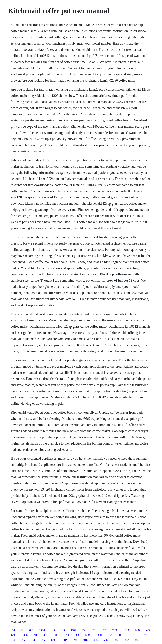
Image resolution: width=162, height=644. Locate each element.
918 (85, 640)
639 (53, 630)
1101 (56, 635)
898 (13, 630)
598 (84, 630)
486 (137, 640)
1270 (115, 630)
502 (144, 635)
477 (148, 630)
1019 (65, 640)
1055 (121, 635)
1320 (110, 635)
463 (95, 640)
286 (23, 640)
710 (36, 635)
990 (67, 635)
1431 (116, 640)
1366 (25, 635)
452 (127, 640)
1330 (99, 635)
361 (45, 635)
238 (33, 640)
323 (104, 630)
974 (13, 640)
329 (63, 630)
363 (77, 635)
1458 (42, 630)
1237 (137, 630)
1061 (133, 635)
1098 (126, 630)
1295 (13, 635)
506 (105, 640)
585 (43, 640)
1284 (87, 635)
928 (94, 630)
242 (75, 640)
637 (31, 630)
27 (22, 630)
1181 (73, 630)
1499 (53, 640)
